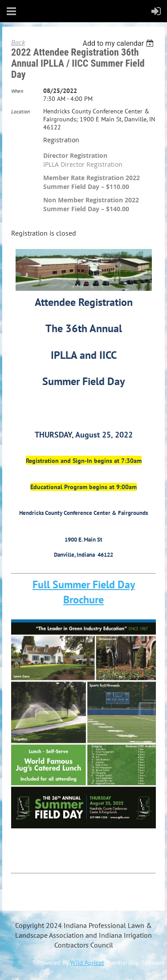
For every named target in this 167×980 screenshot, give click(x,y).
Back (18, 42)
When (17, 91)
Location (20, 111)
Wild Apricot (87, 963)
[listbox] (119, 43)
